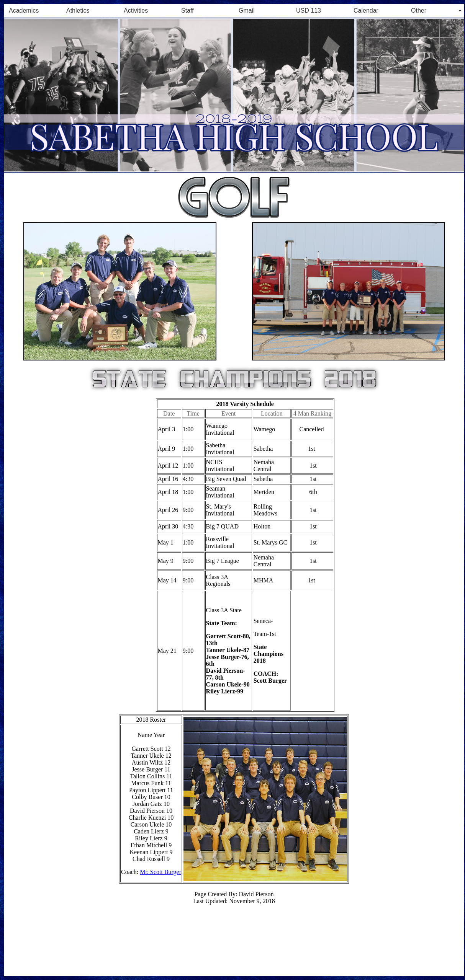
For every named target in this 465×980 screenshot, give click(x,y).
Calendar (366, 11)
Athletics (78, 11)
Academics (24, 11)
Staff (187, 11)
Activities (136, 11)
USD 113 (309, 11)
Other (419, 11)
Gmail (247, 11)
